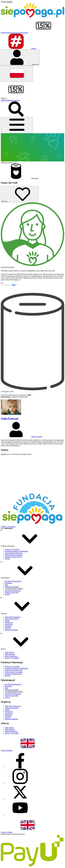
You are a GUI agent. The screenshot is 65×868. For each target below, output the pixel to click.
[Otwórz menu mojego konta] (20, 57)
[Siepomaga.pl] (32, 17)
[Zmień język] (17, 74)
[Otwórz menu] (17, 125)
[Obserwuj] (20, 194)
